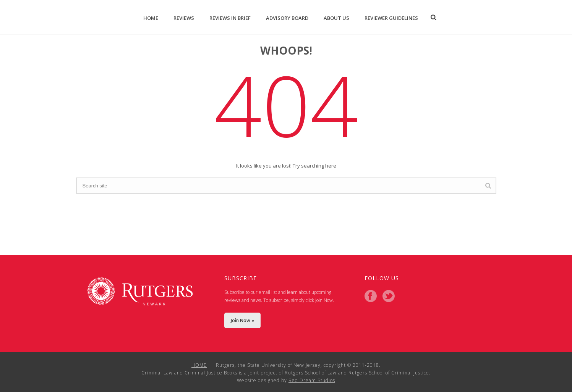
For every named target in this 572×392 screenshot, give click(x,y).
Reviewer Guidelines (391, 18)
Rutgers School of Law (311, 373)
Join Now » (242, 320)
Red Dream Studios (312, 380)
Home (151, 18)
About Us (336, 18)
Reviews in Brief (230, 18)
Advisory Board (287, 18)
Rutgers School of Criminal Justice (389, 373)
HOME (199, 365)
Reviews (184, 18)
